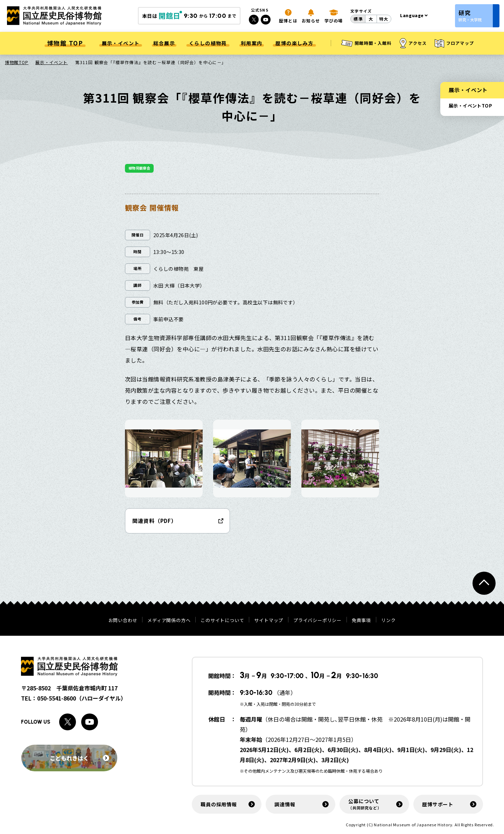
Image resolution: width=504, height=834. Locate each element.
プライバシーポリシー (317, 620)
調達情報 (285, 804)
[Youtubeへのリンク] (266, 20)
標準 (358, 19)
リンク (388, 620)
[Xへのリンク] (254, 20)
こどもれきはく (79, 758)
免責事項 (361, 620)
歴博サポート (438, 804)
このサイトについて (222, 620)
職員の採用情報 (219, 804)
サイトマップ (269, 620)
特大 (384, 19)
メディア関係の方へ (169, 620)
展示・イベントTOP (470, 106)
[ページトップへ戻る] (484, 583)
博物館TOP (17, 62)
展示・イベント (51, 62)
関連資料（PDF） (155, 521)
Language (412, 15)
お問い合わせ (123, 620)
